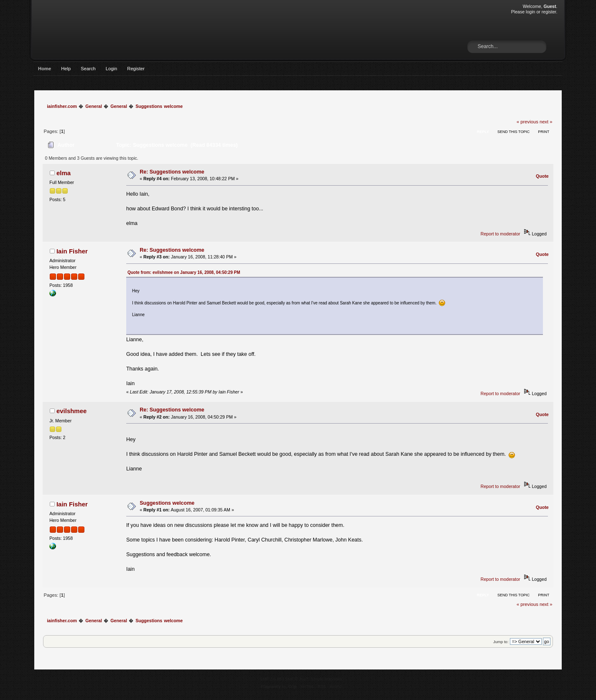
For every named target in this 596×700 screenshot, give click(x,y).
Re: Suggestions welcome (172, 172)
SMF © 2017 (297, 679)
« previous (527, 122)
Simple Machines (326, 679)
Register (136, 69)
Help (66, 69)
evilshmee (71, 411)
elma (64, 173)
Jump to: (501, 642)
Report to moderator (500, 234)
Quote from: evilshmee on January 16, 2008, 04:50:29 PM (184, 272)
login (530, 12)
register (549, 12)
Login (111, 69)
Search (88, 69)
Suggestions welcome (167, 503)
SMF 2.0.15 (271, 679)
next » (546, 122)
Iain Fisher (72, 251)
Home (45, 69)
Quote (542, 176)
